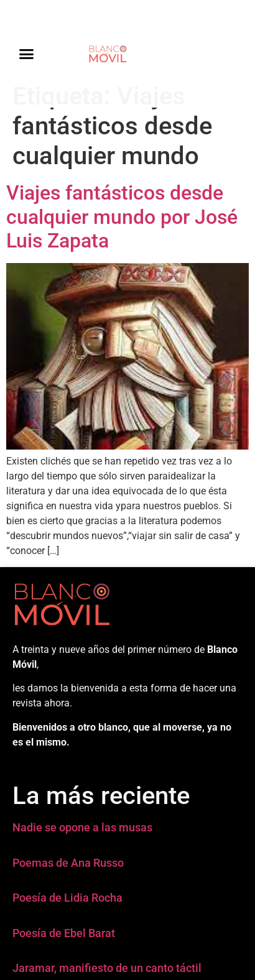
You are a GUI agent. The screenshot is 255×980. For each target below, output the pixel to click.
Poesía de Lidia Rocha (67, 898)
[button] (27, 54)
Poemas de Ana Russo (68, 863)
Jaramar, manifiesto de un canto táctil (107, 968)
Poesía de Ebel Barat (64, 933)
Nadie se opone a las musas (82, 827)
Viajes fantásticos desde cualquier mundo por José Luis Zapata (122, 217)
